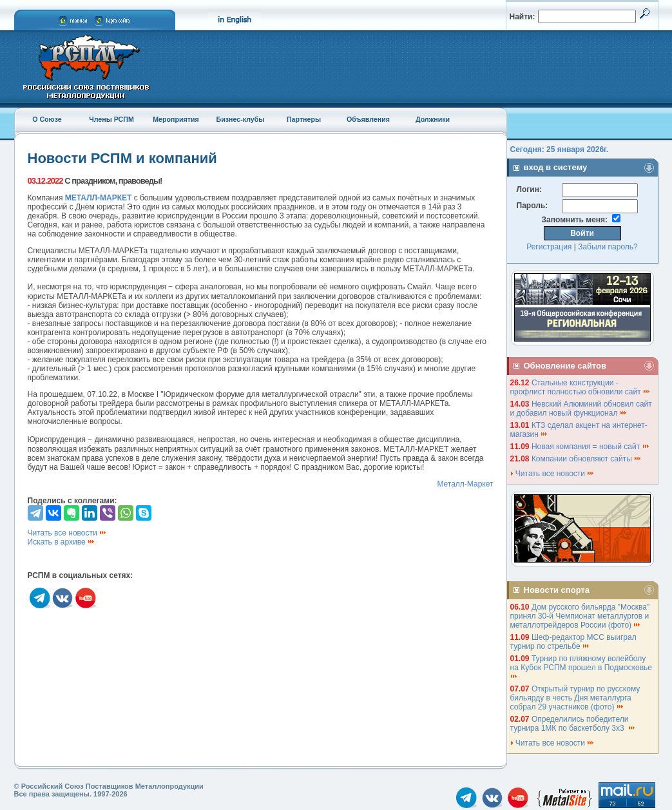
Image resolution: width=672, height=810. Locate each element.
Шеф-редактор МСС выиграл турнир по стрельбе (573, 642)
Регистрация (549, 247)
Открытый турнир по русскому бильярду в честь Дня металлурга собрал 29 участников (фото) (575, 698)
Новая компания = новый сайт (591, 447)
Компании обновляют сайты (587, 459)
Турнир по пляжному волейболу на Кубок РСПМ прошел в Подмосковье (582, 667)
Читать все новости (68, 533)
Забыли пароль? (608, 247)
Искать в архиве (62, 542)
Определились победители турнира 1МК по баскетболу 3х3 (573, 724)
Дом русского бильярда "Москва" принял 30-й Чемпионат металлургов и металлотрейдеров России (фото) (580, 616)
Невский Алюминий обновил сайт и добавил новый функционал (581, 409)
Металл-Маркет (465, 484)
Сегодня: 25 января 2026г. (560, 149)
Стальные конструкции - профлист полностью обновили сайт (581, 387)
